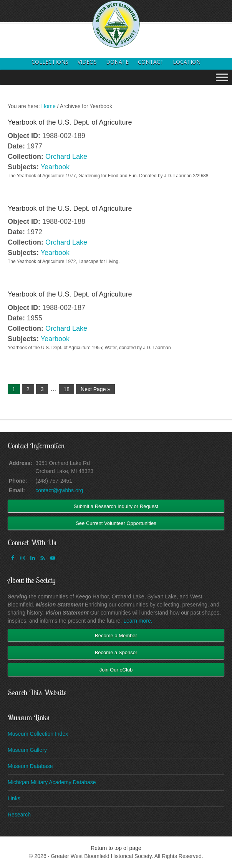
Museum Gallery (27, 750)
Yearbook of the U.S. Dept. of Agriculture (70, 122)
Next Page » (95, 389)
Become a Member (116, 636)
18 (66, 389)
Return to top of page (116, 848)
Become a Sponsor (116, 652)
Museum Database (30, 766)
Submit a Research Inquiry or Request (116, 506)
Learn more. (138, 621)
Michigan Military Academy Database (52, 782)
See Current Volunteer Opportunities (116, 523)
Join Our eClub (116, 670)
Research (19, 815)
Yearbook (55, 167)
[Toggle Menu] (222, 77)
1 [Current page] (14, 389)
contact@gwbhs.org (59, 490)
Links (14, 798)
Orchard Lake (66, 157)
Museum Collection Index (38, 734)
